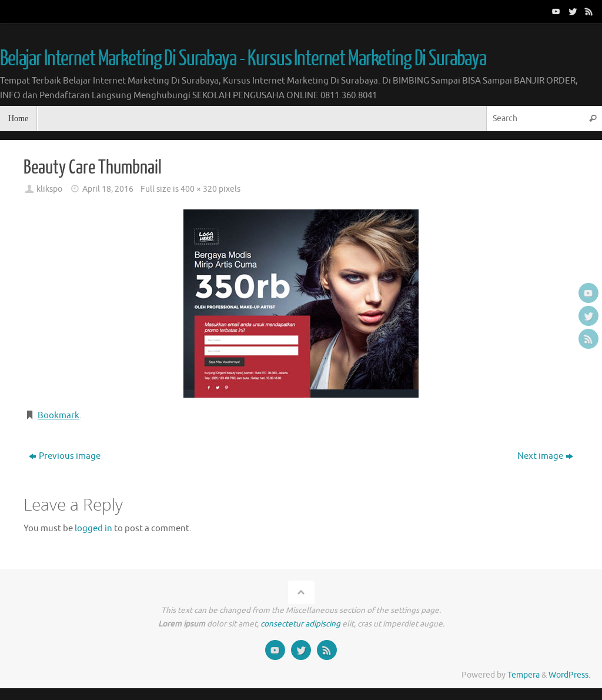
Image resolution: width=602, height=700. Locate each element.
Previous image (65, 456)
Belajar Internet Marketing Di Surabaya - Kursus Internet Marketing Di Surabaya (243, 59)
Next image (545, 456)
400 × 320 (199, 189)
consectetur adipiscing (300, 624)
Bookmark (58, 416)
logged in (93, 529)
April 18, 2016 (108, 189)
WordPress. (569, 675)
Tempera (524, 675)
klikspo (49, 189)
